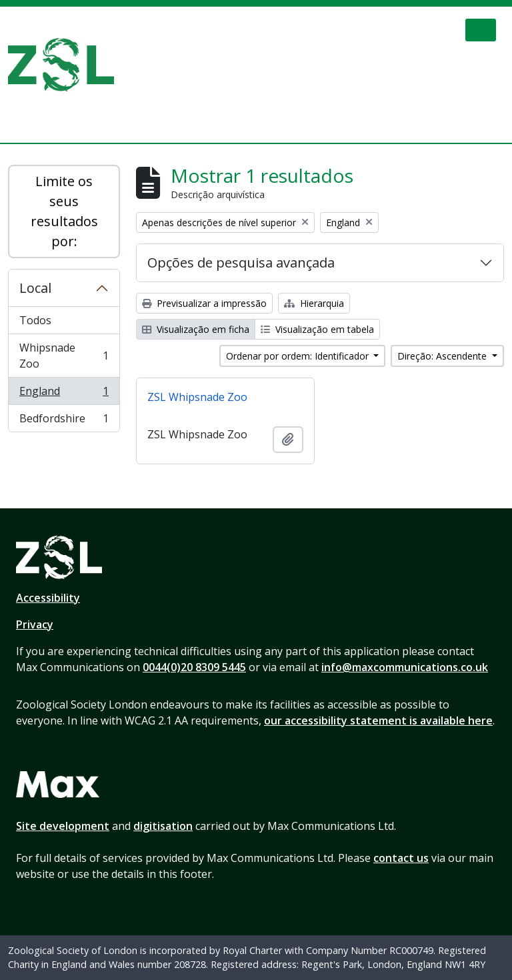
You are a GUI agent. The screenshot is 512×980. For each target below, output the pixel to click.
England (64, 394)
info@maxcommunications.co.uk (405, 667)
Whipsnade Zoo (64, 356)
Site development (63, 826)
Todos (35, 320)
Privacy (35, 624)
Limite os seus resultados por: (64, 211)
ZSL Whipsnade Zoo (197, 397)
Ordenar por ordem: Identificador (299, 356)
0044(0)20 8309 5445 (194, 667)
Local (35, 288)
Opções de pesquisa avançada (241, 263)
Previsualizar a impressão (204, 303)
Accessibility (48, 598)
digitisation (163, 826)
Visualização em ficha (196, 329)
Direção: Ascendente (443, 356)
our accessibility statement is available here (378, 720)
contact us (401, 858)
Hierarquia (314, 303)
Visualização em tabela (317, 329)
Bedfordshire (64, 421)
